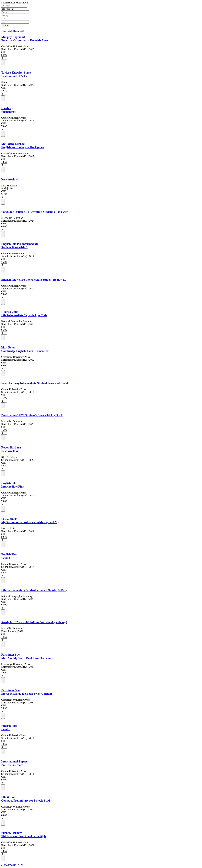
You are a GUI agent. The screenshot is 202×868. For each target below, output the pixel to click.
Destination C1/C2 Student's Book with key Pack (32, 415)
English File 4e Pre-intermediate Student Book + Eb (34, 280)
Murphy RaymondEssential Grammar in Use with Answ (25, 39)
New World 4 (10, 179)
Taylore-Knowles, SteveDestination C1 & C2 (16, 74)
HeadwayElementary (9, 110)
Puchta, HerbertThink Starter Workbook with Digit (24, 835)
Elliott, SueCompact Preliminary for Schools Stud (26, 799)
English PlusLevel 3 (9, 727)
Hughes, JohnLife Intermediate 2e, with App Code (24, 313)
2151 (21, 31)
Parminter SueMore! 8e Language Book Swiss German (27, 692)
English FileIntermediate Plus (13, 485)
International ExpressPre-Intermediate (15, 763)
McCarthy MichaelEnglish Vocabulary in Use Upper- (23, 146)
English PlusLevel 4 (9, 556)
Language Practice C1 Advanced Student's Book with (35, 212)
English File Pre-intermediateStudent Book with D (20, 246)
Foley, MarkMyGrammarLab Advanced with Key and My (30, 521)
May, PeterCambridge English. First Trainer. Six (25, 349)
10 (15, 31)
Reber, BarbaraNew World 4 (11, 449)
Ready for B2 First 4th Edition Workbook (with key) (34, 622)
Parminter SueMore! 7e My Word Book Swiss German (26, 656)
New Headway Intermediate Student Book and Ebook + (36, 383)
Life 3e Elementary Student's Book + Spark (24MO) (34, 590)
